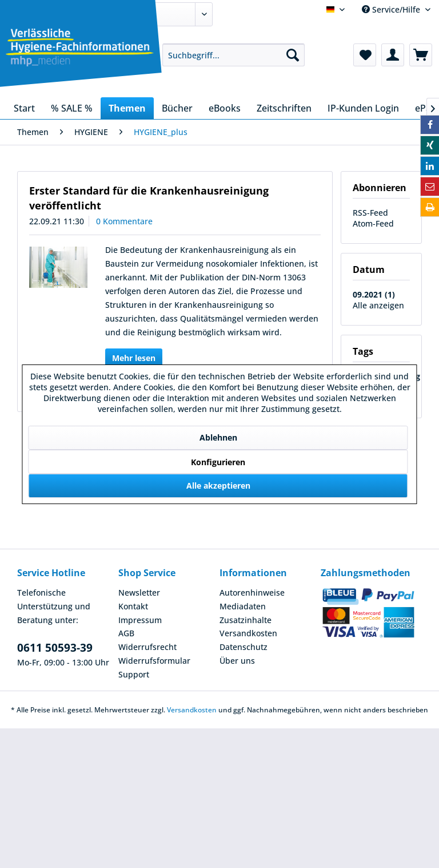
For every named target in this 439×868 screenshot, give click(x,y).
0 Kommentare (124, 221)
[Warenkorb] (421, 55)
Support (134, 674)
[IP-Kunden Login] (363, 108)
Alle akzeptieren (218, 485)
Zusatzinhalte (246, 620)
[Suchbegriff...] (234, 55)
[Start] (24, 108)
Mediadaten (243, 606)
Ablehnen (218, 437)
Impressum (140, 620)
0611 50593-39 (55, 648)
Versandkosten (248, 633)
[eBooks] (225, 108)
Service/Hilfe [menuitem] (392, 9)
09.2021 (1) (374, 294)
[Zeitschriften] (284, 108)
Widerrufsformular (154, 661)
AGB (126, 633)
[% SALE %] (72, 108)
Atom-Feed (373, 223)
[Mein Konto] (393, 55)
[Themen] (127, 108)
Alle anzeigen (378, 305)
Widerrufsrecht (147, 647)
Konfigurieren (218, 462)
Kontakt (133, 606)
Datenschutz (244, 647)
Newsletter (139, 592)
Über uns (237, 661)
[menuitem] (234, 55)
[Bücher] (177, 108)
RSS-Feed (370, 213)
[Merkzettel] (365, 55)
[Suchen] (293, 55)
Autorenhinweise (252, 592)
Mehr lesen (134, 358)
